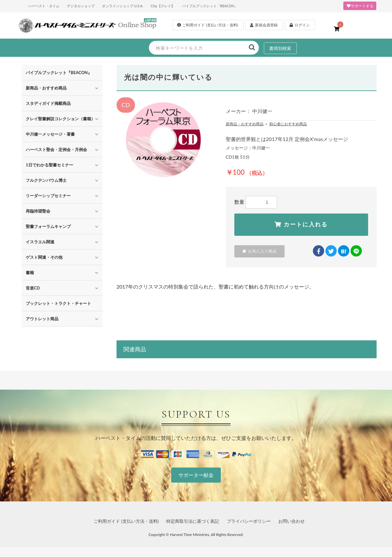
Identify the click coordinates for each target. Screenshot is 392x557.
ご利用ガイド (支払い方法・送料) (126, 521)
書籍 (30, 273)
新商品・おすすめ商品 (46, 88)
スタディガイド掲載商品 (48, 103)
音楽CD (33, 288)
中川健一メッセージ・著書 (50, 134)
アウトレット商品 (42, 319)
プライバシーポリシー (249, 521)
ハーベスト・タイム (44, 6)
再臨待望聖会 (38, 211)
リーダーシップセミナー (48, 196)
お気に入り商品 (259, 251)
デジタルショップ (81, 6)
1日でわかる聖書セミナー (49, 165)
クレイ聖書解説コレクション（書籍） (60, 119)
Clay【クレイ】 (163, 6)
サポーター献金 (196, 475)
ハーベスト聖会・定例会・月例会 (56, 149)
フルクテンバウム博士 (46, 180)
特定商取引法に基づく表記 (193, 521)
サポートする (360, 6)
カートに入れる (301, 224)
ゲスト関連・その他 (44, 257)
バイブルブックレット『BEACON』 (59, 73)
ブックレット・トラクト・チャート (58, 303)
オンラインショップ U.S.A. (123, 6)
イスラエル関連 (40, 242)
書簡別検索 (280, 48)
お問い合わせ (291, 521)
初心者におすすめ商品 (288, 124)
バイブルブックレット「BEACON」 (210, 6)
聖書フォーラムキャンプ (48, 226)
